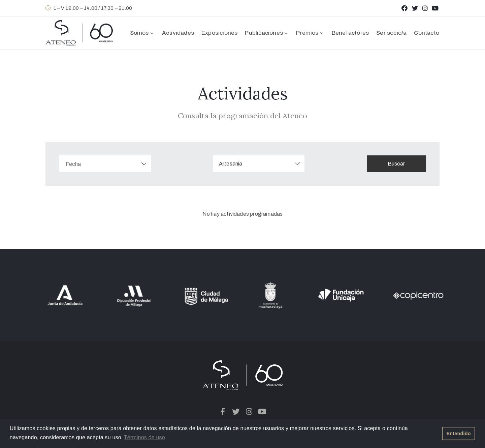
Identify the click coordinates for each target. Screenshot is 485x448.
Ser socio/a (391, 33)
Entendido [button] (459, 434)
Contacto (427, 33)
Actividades (178, 33)
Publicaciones (267, 33)
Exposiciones (219, 33)
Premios (310, 33)
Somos (142, 33)
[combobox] (261, 164)
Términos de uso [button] (144, 437)
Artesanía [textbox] (233, 164)
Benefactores (350, 33)
